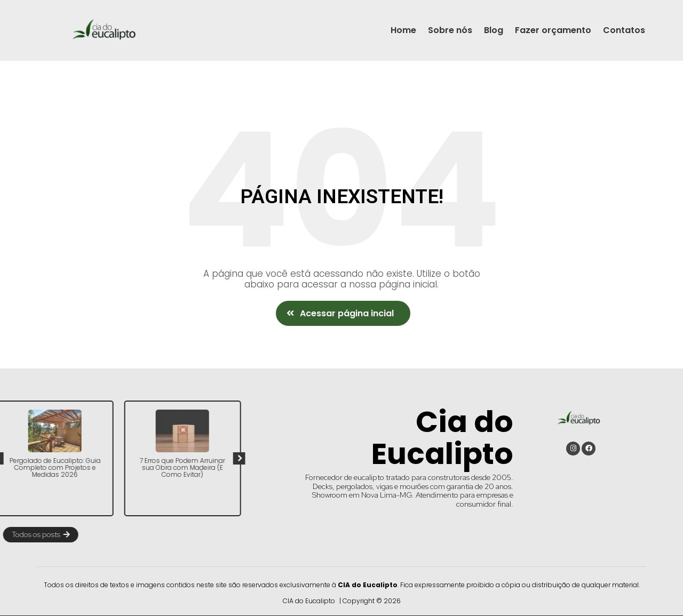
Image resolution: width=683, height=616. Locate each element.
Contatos (624, 30)
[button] (343, 313)
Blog (494, 30)
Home (403, 30)
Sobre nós (450, 30)
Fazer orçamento (553, 30)
